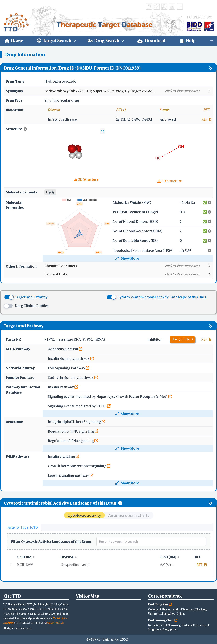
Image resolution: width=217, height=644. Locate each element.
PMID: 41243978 (55, 623)
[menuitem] (14, 41)
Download (151, 41)
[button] (129, 91)
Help (188, 41)
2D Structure (170, 181)
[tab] (23, 527)
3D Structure (86, 179)
